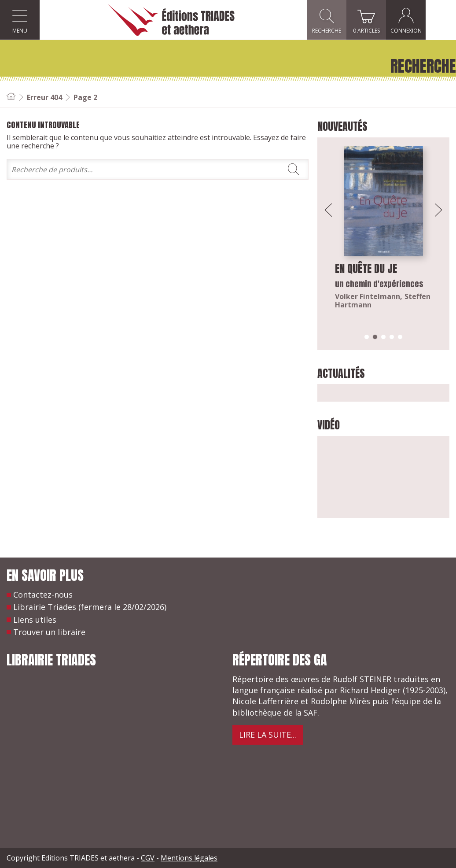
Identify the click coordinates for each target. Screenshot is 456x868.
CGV (148, 858)
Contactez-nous (43, 595)
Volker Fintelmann (368, 296)
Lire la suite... (268, 735)
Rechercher (294, 170)
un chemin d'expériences (379, 284)
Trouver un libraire (49, 632)
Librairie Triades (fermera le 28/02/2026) (90, 607)
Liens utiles (35, 620)
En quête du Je (366, 269)
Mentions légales (189, 858)
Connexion (436, 20)
